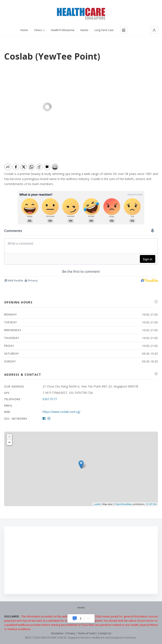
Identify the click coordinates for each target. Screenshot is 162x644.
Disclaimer (57, 633)
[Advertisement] (81, 560)
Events (84, 30)
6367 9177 (50, 399)
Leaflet (97, 504)
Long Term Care (104, 30)
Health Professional (63, 30)
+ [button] (9, 437)
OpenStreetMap (123, 504)
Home (24, 30)
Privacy (71, 633)
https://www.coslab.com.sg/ (61, 412)
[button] (154, 30)
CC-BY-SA (151, 504)
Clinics (39, 30)
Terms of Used (86, 633)
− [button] (9, 442)
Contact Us (105, 633)
